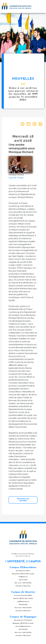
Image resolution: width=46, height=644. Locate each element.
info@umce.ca (23, 577)
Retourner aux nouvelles (23, 500)
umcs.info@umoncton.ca (23, 626)
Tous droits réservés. (23, 556)
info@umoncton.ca (23, 602)
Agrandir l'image (16, 178)
